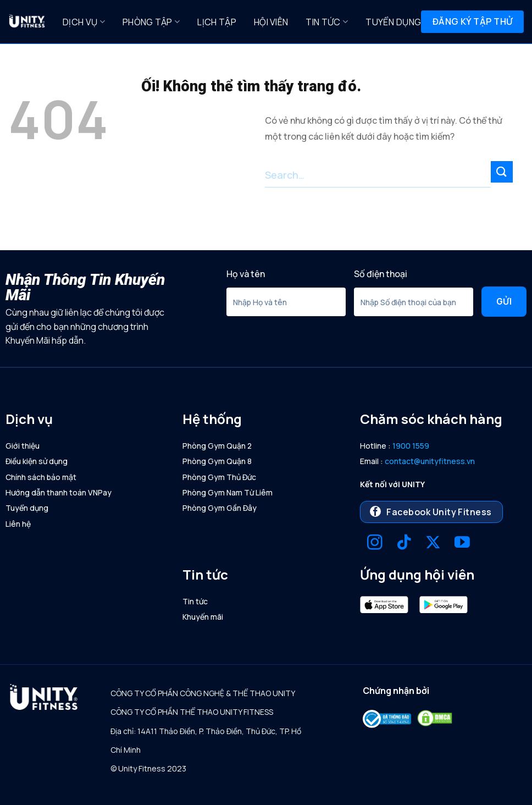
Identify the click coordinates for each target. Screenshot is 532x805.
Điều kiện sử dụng (37, 461)
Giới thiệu (23, 446)
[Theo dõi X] (433, 544)
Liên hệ (18, 524)
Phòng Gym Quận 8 (217, 461)
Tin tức (327, 22)
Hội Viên (271, 22)
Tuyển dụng (393, 22)
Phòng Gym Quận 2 (217, 446)
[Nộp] (502, 172)
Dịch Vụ (84, 22)
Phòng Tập (151, 22)
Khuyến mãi (203, 617)
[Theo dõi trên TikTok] (404, 544)
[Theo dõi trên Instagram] (375, 544)
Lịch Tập (217, 22)
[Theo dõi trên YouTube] (462, 544)
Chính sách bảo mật (41, 477)
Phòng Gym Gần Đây (220, 508)
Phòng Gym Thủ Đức (219, 477)
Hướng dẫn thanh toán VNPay (59, 492)
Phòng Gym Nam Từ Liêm (228, 492)
